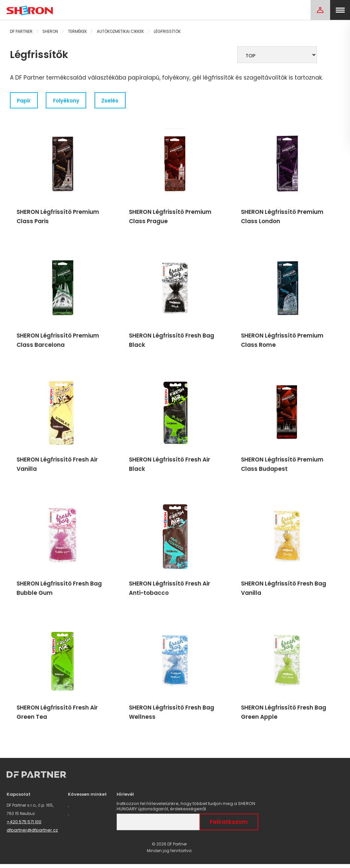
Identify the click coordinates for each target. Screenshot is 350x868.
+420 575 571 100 (24, 826)
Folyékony (67, 101)
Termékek (77, 31)
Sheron (50, 31)
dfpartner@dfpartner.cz (32, 834)
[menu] (340, 10)
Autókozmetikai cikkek (120, 31)
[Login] (320, 10)
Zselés (112, 101)
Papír (24, 101)
